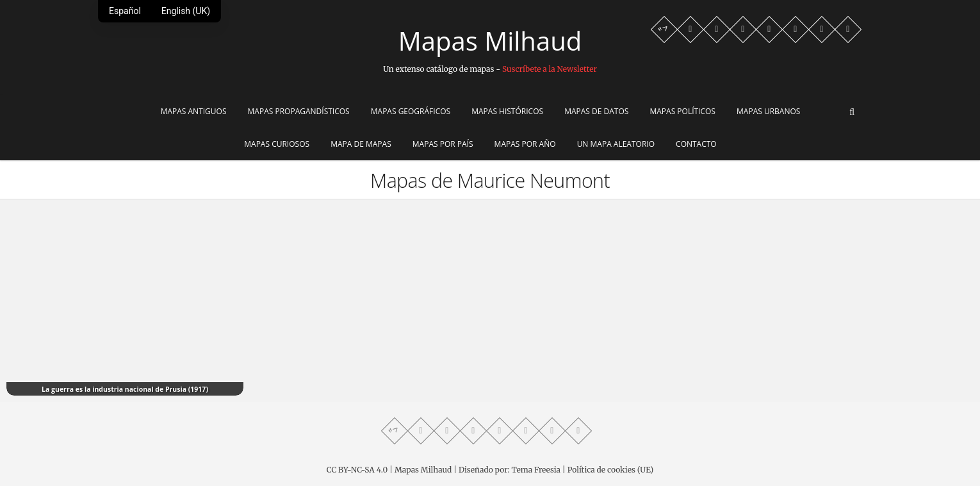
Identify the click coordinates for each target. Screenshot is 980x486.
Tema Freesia (536, 470)
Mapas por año (525, 144)
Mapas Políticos (682, 111)
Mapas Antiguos (194, 111)
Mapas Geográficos (411, 111)
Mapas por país (443, 144)
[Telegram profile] (743, 29)
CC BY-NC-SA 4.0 (357, 470)
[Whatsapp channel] (690, 29)
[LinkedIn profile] (848, 29)
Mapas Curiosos (277, 144)
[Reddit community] (822, 29)
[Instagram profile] (796, 29)
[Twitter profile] (769, 29)
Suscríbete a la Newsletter (550, 69)
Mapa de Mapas (361, 144)
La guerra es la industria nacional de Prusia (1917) (125, 389)
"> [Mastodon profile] (664, 29)
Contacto (696, 144)
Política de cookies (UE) (611, 470)
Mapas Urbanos (768, 111)
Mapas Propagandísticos (299, 111)
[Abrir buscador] (852, 112)
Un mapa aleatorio (616, 144)
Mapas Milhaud (490, 41)
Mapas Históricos (507, 111)
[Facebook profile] (717, 29)
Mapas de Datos (596, 111)
